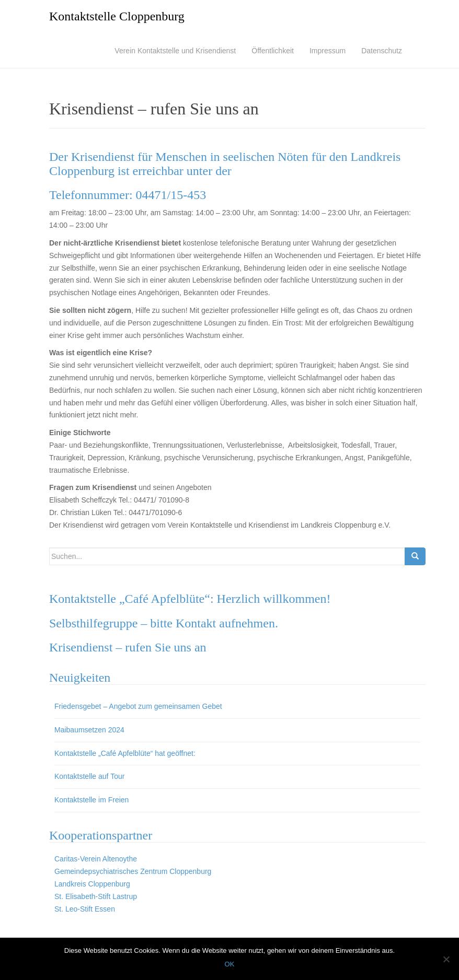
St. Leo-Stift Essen (85, 909)
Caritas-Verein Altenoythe (96, 859)
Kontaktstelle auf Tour (89, 776)
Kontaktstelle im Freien (91, 800)
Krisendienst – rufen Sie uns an (128, 647)
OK (230, 964)
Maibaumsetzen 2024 (89, 730)
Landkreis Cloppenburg (92, 884)
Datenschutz (382, 51)
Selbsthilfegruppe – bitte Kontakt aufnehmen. (164, 623)
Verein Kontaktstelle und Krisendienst (175, 51)
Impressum (328, 51)
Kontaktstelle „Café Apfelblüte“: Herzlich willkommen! (190, 599)
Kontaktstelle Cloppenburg (117, 16)
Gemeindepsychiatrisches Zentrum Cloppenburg (133, 871)
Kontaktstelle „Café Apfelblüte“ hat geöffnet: (125, 753)
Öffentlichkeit (273, 51)
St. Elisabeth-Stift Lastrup (96, 896)
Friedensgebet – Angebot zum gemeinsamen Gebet (138, 706)
